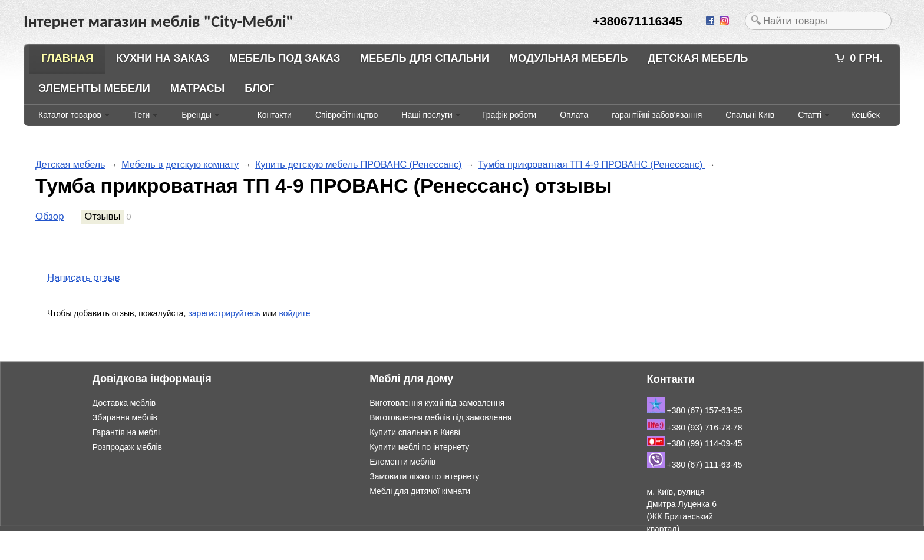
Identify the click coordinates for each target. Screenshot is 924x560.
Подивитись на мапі (685, 554)
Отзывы (102, 216)
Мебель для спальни (425, 58)
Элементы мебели (94, 88)
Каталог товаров (70, 115)
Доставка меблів (124, 403)
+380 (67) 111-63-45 (695, 465)
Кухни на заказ (163, 58)
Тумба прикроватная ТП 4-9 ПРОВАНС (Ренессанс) (591, 165)
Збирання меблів (125, 417)
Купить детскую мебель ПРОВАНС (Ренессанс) (358, 165)
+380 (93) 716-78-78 (695, 428)
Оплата (574, 115)
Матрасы (198, 88)
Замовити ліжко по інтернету (424, 476)
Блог (259, 88)
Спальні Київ (750, 115)
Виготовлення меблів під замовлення (440, 417)
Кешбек (865, 115)
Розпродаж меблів (127, 447)
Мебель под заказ (285, 58)
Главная (67, 58)
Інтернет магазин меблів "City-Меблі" (124, 537)
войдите (295, 313)
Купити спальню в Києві (415, 432)
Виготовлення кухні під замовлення (437, 403)
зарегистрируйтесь (224, 313)
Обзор (49, 216)
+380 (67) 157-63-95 (695, 410)
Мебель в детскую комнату (180, 165)
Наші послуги (427, 115)
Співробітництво (346, 115)
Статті (810, 115)
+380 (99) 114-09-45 (695, 443)
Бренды (197, 115)
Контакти (275, 115)
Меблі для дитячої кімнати (420, 491)
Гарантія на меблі (126, 432)
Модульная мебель (568, 58)
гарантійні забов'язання (657, 115)
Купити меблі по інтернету (419, 447)
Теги (141, 115)
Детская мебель (698, 58)
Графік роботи (509, 115)
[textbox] (818, 21)
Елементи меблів (402, 462)
